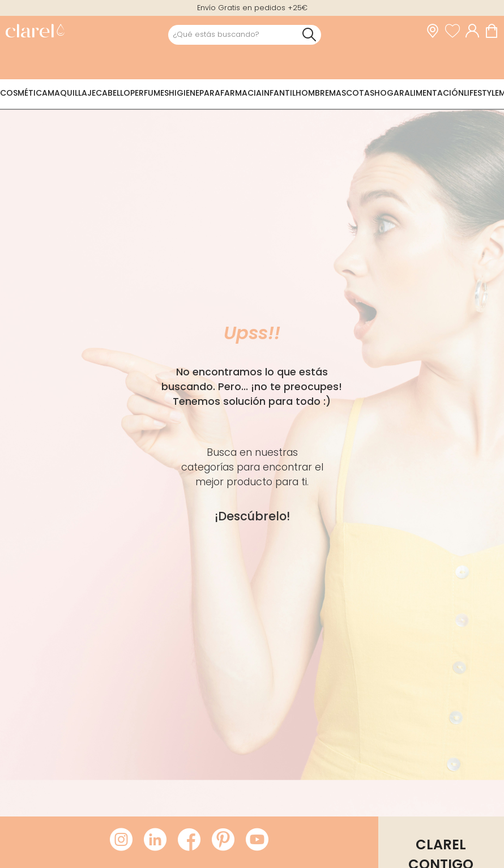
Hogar (389, 93)
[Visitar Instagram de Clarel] (121, 840)
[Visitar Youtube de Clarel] (257, 840)
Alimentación (434, 93)
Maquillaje (72, 93)
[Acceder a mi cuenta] (475, 31)
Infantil (279, 93)
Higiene (184, 93)
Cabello (113, 93)
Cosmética (24, 93)
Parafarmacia (230, 93)
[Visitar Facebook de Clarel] (189, 840)
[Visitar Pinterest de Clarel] (223, 840)
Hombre (312, 93)
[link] (35, 32)
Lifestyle (481, 93)
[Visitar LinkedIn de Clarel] (155, 840)
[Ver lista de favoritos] (455, 31)
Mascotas (352, 93)
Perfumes (150, 93)
